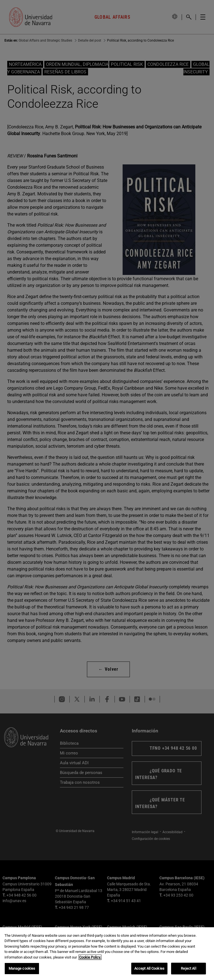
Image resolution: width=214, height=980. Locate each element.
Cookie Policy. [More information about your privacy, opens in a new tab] (90, 965)
